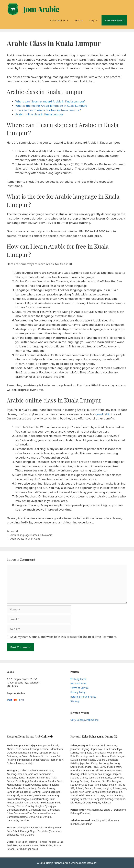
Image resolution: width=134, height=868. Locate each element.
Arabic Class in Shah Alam (25, 539)
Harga (79, 20)
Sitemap (75, 701)
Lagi (95, 20)
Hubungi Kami (78, 683)
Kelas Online (61, 20)
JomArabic (103, 414)
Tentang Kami (78, 679)
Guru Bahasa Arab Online (85, 720)
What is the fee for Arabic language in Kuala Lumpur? (51, 106)
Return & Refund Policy (83, 697)
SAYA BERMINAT (114, 20)
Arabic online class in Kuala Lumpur (39, 114)
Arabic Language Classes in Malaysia (31, 535)
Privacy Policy (78, 692)
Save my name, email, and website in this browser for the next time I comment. (64, 637)
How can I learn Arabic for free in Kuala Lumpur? (48, 110)
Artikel (14, 531)
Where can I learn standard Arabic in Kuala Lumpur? (50, 101)
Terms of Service (80, 688)
